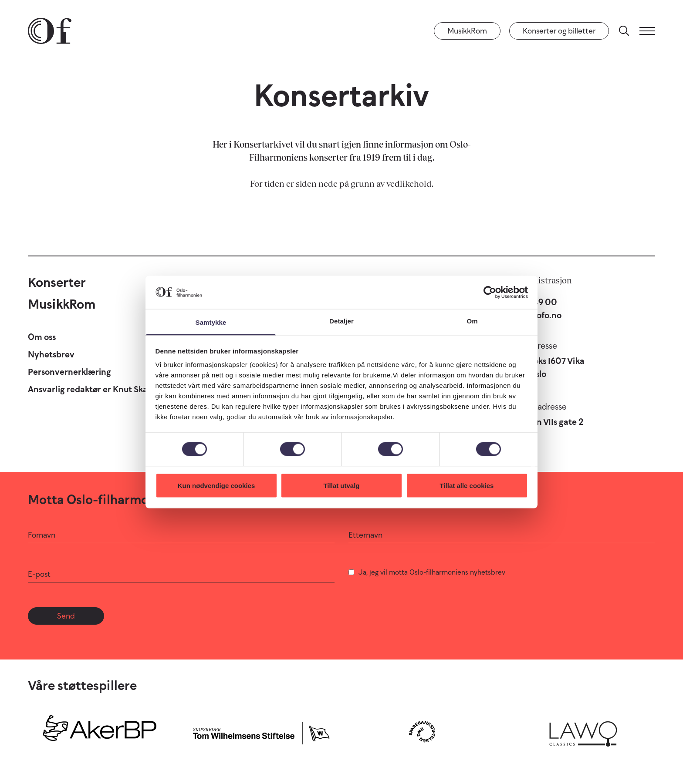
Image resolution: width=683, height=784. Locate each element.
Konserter (57, 282)
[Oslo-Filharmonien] (50, 31)
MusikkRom (467, 31)
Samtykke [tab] (211, 322)
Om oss (42, 337)
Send (66, 616)
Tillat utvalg (341, 485)
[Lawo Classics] (583, 732)
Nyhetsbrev (51, 354)
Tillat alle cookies (467, 485)
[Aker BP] (100, 732)
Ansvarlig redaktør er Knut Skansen (97, 389)
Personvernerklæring (69, 372)
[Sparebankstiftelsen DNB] (422, 732)
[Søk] (624, 31)
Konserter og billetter (559, 31)
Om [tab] (472, 321)
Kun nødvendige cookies (216, 485)
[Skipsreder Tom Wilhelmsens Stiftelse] (261, 732)
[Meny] (647, 31)
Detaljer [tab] (341, 321)
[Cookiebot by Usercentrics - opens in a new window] (490, 292)
